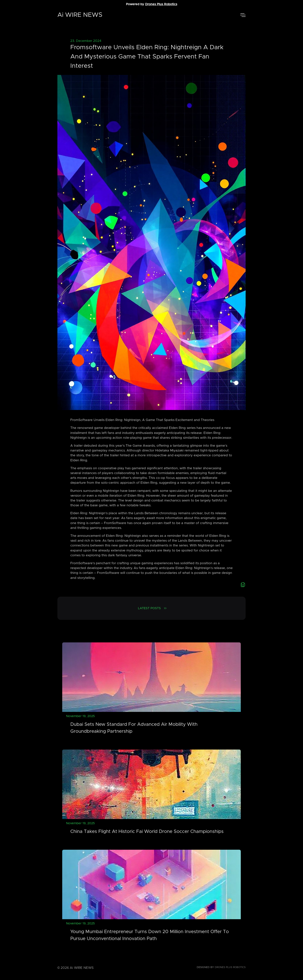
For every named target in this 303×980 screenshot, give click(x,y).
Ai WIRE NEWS (80, 15)
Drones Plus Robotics (161, 4)
